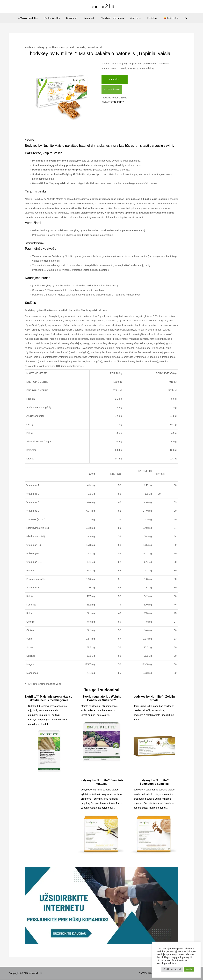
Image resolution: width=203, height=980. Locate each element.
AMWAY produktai (34, 18)
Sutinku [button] (189, 969)
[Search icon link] (180, 18)
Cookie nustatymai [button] (172, 969)
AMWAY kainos (112, 90)
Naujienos (74, 18)
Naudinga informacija (112, 18)
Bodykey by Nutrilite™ (114, 102)
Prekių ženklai (56, 18)
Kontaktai (148, 18)
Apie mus (133, 18)
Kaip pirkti (90, 18)
